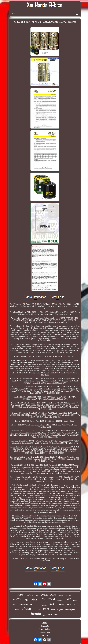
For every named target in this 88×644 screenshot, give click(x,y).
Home (45, 623)
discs (53, 595)
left (15, 605)
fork (44, 615)
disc (75, 605)
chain (52, 604)
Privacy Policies (45, 629)
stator (50, 615)
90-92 (53, 610)
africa (26, 608)
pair (27, 600)
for (44, 599)
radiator (60, 600)
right (37, 595)
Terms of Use (45, 632)
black (39, 610)
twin (61, 604)
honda (36, 613)
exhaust (35, 599)
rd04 (52, 599)
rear (56, 614)
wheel (17, 609)
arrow (75, 600)
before (60, 595)
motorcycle (70, 609)
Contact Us (45, 626)
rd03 (20, 595)
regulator (30, 595)
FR (47, 636)
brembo (68, 595)
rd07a (69, 605)
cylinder (45, 605)
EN (43, 636)
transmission (25, 605)
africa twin (37, 605)
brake (45, 595)
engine (60, 609)
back (34, 610)
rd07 (67, 599)
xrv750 (17, 599)
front (46, 609)
